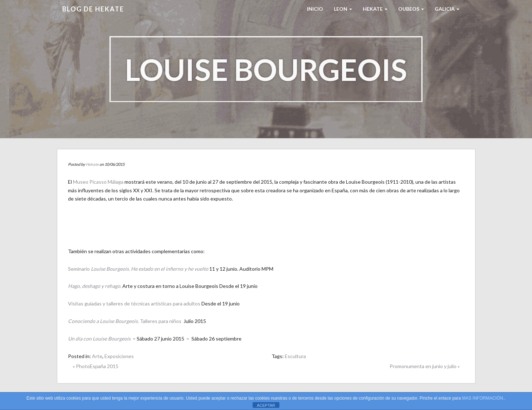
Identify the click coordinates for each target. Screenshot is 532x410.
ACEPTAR (266, 405)
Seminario (138, 269)
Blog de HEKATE (93, 9)
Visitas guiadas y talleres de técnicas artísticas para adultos (134, 303)
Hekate (92, 164)
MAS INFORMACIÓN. (483, 398)
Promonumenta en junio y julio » (425, 366)
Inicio (315, 9)
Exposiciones (119, 356)
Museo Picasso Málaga (98, 182)
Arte (97, 356)
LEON (343, 9)
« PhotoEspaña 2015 (96, 366)
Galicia (447, 9)
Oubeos (411, 9)
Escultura (295, 356)
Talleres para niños (125, 321)
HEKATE (375, 9)
